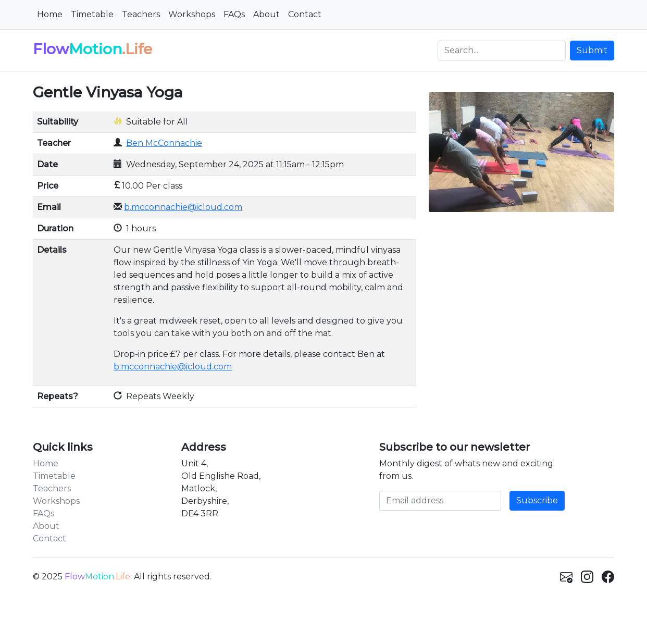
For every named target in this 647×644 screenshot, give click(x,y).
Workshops (192, 14)
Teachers (141, 14)
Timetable (92, 14)
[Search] (502, 51)
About (266, 14)
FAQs (234, 14)
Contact (305, 14)
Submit (592, 50)
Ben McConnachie (164, 143)
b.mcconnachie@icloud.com (183, 207)
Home (50, 14)
